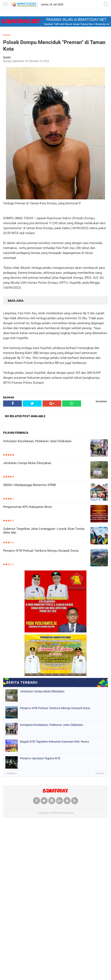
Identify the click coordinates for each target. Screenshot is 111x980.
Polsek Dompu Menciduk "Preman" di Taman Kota (54, 46)
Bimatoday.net (66, 813)
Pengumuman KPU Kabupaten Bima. (28, 507)
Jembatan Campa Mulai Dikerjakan (27, 463)
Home (6, 35)
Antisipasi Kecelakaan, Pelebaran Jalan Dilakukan (37, 441)
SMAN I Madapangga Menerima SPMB (29, 485)
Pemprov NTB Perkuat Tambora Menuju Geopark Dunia (41, 551)
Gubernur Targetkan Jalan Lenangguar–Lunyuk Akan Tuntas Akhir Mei (44, 531)
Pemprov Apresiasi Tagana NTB (40, 758)
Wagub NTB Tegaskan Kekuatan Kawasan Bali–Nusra (54, 742)
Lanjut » (101, 773)
